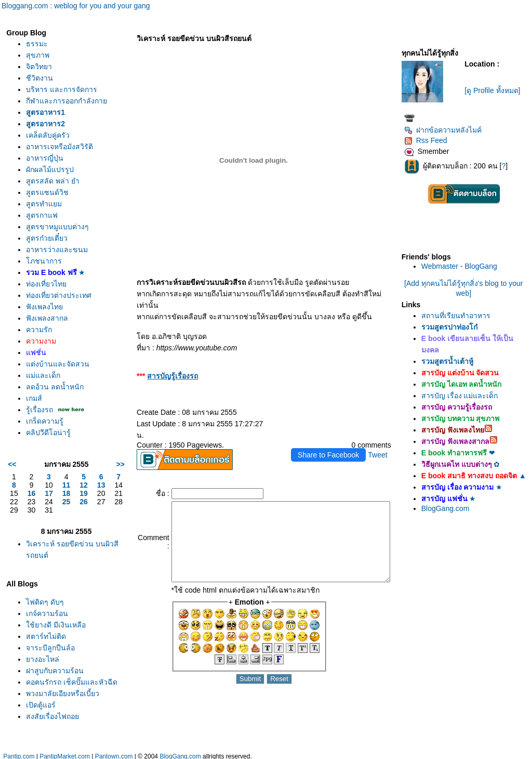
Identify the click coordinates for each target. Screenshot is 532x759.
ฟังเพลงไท (44, 318)
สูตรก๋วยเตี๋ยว (47, 250)
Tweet (382, 432)
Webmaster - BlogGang (464, 266)
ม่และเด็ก (43, 387)
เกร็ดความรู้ (45, 433)
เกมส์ (34, 410)
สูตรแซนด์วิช (47, 204)
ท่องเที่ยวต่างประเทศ (59, 307)
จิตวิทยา (39, 67)
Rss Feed (430, 140)
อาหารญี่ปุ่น (45, 169)
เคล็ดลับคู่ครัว (48, 147)
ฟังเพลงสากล (47, 330)
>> (99, 476)
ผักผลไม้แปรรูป (50, 181)
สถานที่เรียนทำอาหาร (461, 316)
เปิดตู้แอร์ (41, 728)
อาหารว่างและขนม (57, 261)
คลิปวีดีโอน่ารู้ (48, 444)
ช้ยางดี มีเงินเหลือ (56, 636)
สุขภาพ (38, 55)
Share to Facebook (333, 432)
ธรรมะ (37, 44)
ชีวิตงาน (39, 78)
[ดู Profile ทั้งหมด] (495, 90)
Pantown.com (114, 754)
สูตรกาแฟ (42, 227)
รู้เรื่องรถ (39, 421)
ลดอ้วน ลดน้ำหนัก (55, 398)
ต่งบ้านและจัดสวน (58, 375)
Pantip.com (19, 754)
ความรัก (39, 341)
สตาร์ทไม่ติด (46, 648)
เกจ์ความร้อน (47, 625)
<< (12, 476)
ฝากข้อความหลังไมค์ (448, 130)
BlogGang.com (450, 517)
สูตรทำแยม (44, 215)
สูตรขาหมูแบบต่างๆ (57, 238)
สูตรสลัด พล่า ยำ (53, 192)
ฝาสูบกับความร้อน (55, 682)
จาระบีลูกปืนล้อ (50, 659)
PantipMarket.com (65, 754)
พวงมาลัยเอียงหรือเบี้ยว (63, 716)
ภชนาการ (44, 272)
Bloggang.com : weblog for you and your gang (76, 6)
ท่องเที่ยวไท (46, 295)
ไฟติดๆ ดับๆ (45, 613)
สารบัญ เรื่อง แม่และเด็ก (464, 396)
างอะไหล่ (43, 671)
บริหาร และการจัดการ (62, 89)
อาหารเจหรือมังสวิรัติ (59, 158)
